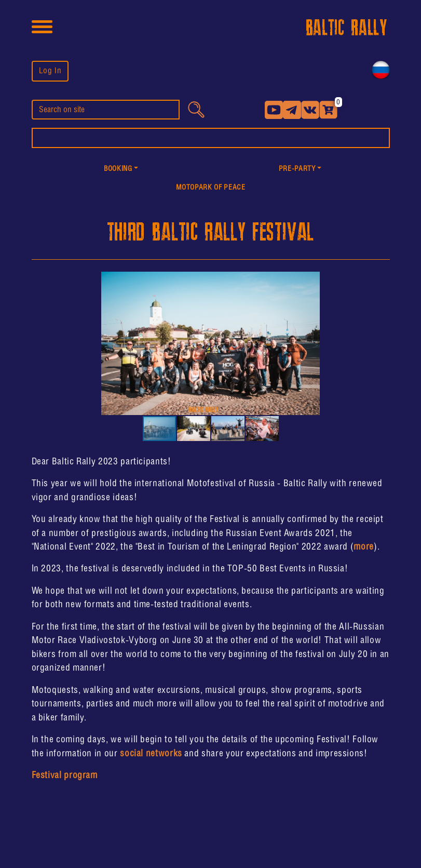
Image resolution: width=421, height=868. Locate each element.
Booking (118, 169)
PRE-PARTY (297, 169)
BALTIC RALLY (347, 28)
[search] (106, 110)
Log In (50, 71)
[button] (121, 170)
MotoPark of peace (211, 188)
